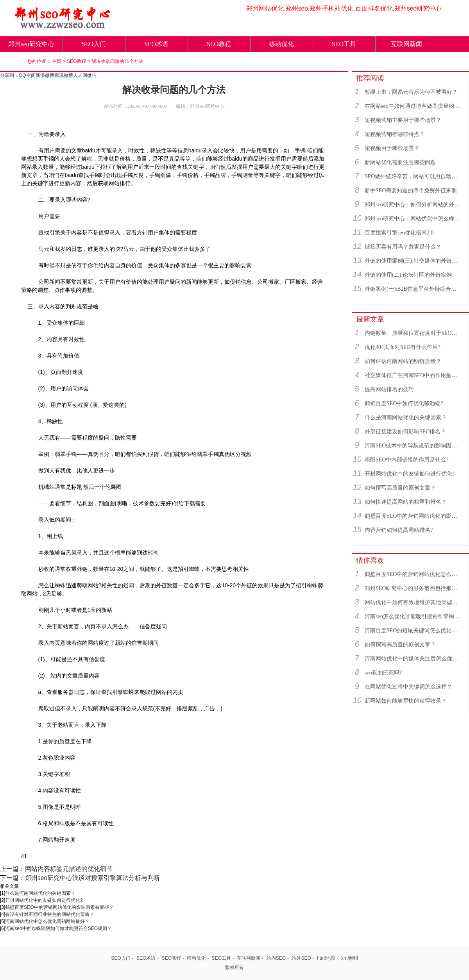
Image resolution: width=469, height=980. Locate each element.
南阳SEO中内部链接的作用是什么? (407, 460)
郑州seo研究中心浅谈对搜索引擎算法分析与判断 (92, 878)
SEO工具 (344, 44)
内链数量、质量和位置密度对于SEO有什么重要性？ (413, 333)
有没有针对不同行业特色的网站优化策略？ (50, 914)
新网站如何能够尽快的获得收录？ (406, 701)
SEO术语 (156, 44)
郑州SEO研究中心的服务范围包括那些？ (413, 588)
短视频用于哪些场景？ (392, 148)
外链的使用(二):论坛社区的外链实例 (408, 275)
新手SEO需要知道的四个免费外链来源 (411, 190)
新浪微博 (45, 75)
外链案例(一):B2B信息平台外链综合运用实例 (413, 289)
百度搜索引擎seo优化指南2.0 (399, 233)
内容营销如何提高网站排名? (399, 530)
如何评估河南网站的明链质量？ (403, 361)
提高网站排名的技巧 (389, 389)
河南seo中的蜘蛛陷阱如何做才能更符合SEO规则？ (58, 928)
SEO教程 (219, 44)
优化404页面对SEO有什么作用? (403, 347)
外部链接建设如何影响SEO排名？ (405, 432)
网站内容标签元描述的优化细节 (69, 869)
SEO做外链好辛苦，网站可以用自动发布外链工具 (413, 176)
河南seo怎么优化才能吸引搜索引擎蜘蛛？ (413, 616)
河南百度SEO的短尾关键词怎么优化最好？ (413, 630)
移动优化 (281, 44)
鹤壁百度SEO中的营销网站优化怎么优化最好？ (413, 574)
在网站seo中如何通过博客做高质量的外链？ (413, 106)
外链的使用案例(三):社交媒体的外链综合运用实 (413, 261)
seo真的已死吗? (383, 673)
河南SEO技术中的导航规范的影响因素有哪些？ (413, 446)
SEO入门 (94, 44)
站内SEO (276, 958)
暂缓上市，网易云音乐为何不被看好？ (411, 92)
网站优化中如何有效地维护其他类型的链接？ (413, 602)
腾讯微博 (64, 75)
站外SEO (301, 958)
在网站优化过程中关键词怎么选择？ (408, 687)
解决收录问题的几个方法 (117, 61)
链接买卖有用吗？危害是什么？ (403, 247)
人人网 (80, 75)
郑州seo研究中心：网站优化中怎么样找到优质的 (413, 219)
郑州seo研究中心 (31, 44)
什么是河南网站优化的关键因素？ (40, 893)
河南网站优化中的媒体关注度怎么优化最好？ (413, 659)
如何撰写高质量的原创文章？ (400, 488)
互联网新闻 (406, 44)
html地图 (326, 958)
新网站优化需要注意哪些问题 (400, 162)
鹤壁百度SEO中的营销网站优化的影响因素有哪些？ (59, 907)
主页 (57, 61)
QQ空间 (27, 75)
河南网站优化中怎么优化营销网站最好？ (47, 921)
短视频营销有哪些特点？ (395, 134)
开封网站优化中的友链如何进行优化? (44, 900)
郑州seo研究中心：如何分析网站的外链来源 (413, 205)
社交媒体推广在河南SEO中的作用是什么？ (413, 375)
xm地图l (350, 958)
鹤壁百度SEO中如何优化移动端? (404, 403)
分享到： (9, 75)
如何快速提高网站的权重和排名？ (406, 502)
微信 (92, 75)
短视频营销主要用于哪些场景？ (403, 120)
